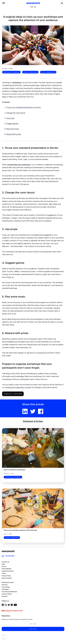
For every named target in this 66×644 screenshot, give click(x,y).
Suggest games (12, 124)
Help (3, 564)
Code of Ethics (7, 594)
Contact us (5, 562)
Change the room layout (16, 113)
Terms (4, 573)
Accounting (6, 587)
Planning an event (8, 582)
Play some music (13, 129)
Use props (10, 118)
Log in (62, 3)
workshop (17, 83)
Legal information (8, 571)
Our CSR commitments (9, 592)
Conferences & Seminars (11, 72)
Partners (5, 585)
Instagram (6, 605)
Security (4, 596)
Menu (4, 3)
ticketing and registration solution (18, 388)
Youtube (15, 605)
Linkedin (25, 411)
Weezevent (33, 3)
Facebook (41, 411)
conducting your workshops (19, 165)
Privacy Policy (6, 576)
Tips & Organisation (48, 72)
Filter (33, 7)
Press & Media (6, 569)
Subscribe (33, 629)
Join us (4, 566)
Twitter (33, 411)
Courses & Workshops (30, 72)
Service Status (7, 578)
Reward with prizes (14, 134)
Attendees (5, 589)
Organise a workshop (13, 394)
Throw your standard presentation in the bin (24, 108)
